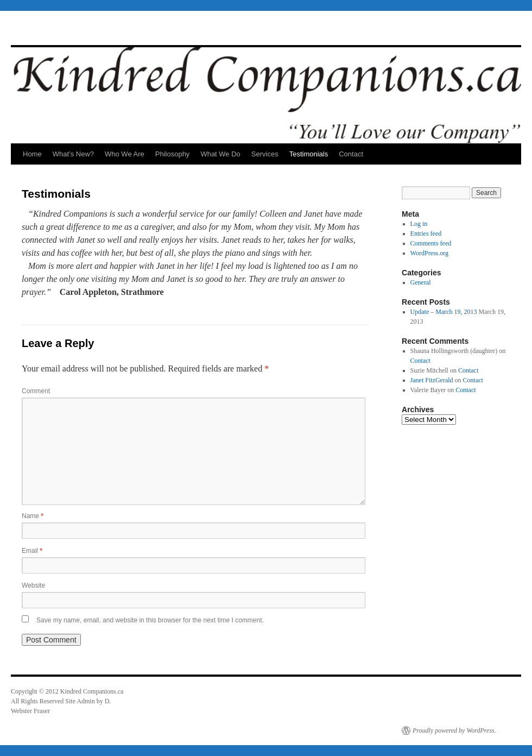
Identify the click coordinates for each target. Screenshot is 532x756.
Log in (419, 224)
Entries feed (426, 234)
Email (32, 551)
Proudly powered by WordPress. (454, 730)
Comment (36, 391)
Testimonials (309, 154)
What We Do (220, 154)
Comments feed (431, 243)
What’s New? (73, 154)
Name (33, 516)
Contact (351, 154)
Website (33, 585)
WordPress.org (429, 253)
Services (265, 154)
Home (32, 154)
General (421, 282)
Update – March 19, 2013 (444, 312)
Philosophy (173, 154)
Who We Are (125, 154)
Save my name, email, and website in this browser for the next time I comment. (150, 620)
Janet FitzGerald (432, 380)
